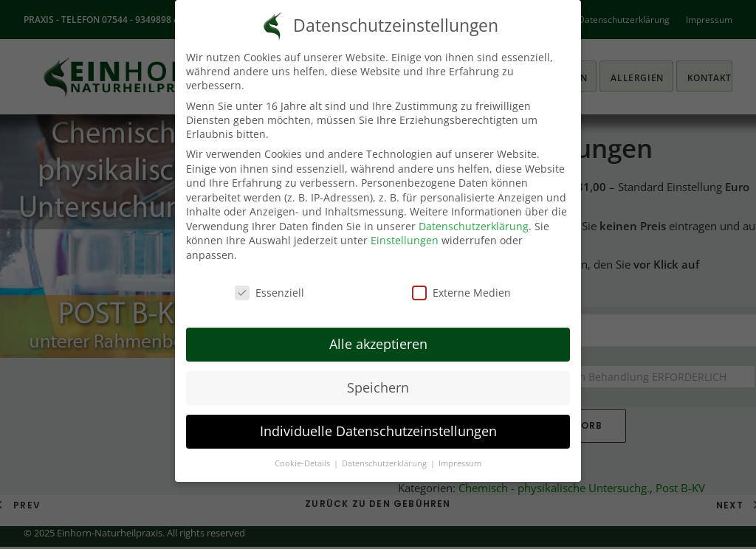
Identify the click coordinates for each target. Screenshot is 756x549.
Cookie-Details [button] (303, 463)
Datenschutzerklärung (474, 226)
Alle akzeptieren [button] (378, 344)
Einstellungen (405, 240)
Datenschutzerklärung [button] (385, 463)
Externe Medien (461, 293)
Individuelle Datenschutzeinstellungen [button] (378, 431)
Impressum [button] (460, 463)
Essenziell (269, 293)
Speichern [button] (378, 387)
